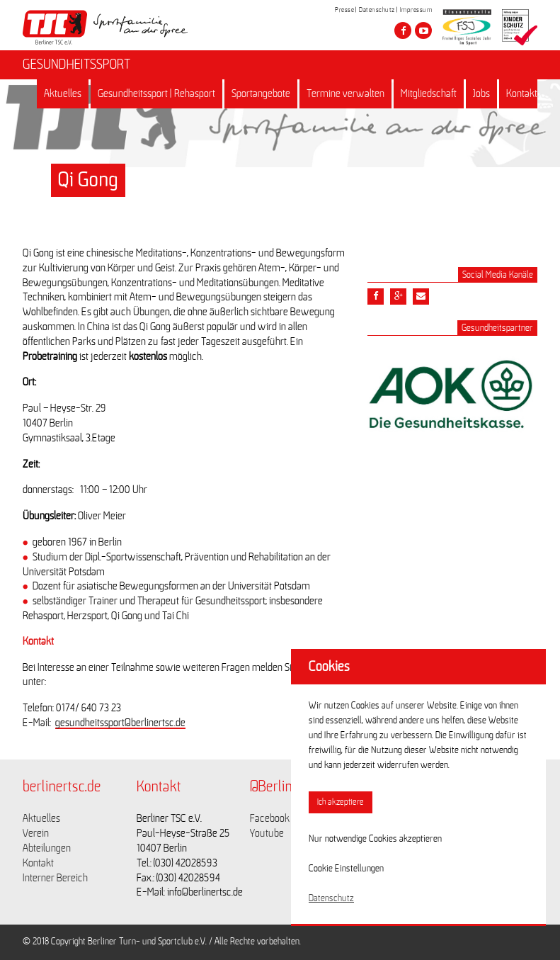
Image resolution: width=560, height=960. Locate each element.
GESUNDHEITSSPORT (76, 64)
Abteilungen (47, 848)
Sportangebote (261, 94)
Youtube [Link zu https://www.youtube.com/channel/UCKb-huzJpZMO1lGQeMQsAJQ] (267, 833)
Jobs (481, 94)
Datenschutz (377, 10)
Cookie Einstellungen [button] (346, 869)
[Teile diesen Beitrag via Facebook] (376, 297)
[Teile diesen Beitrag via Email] (421, 297)
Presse (344, 10)
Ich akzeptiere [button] (341, 802)
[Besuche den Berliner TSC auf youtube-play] (423, 30)
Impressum (416, 10)
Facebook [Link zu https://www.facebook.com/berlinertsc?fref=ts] (270, 818)
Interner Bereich (55, 878)
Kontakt (522, 94)
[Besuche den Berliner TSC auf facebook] (403, 30)
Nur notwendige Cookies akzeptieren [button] (375, 839)
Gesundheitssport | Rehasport (156, 94)
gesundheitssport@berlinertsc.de (120, 723)
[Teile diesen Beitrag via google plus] (398, 297)
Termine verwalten (345, 94)
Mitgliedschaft (429, 94)
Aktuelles (63, 94)
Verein (36, 833)
